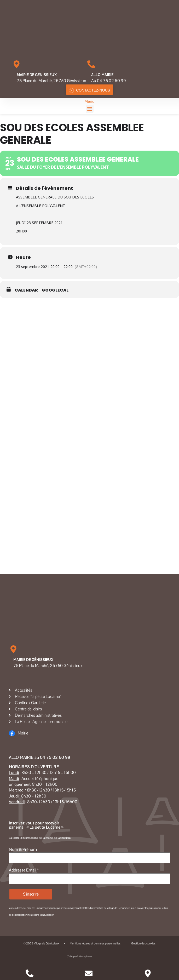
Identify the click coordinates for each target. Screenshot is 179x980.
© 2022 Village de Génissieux (41, 943)
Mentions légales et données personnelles (95, 943)
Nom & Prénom (23, 850)
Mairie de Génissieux (37, 75)
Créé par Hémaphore (90, 956)
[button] (90, 109)
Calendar (26, 290)
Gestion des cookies (143, 943)
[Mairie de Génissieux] (17, 64)
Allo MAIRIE (102, 75)
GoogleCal (55, 290)
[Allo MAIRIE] (91, 64)
